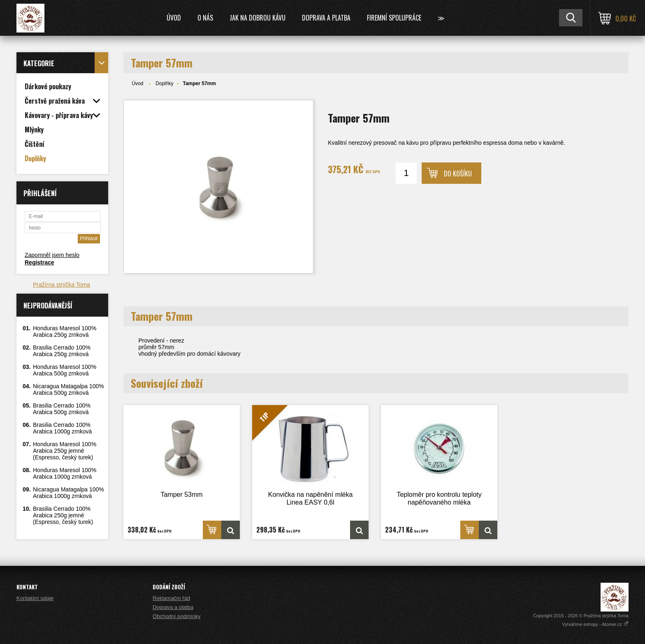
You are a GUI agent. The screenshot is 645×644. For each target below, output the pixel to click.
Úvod (174, 18)
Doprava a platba (326, 18)
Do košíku (458, 174)
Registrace (39, 262)
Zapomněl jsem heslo (52, 255)
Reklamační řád (171, 598)
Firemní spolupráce (394, 18)
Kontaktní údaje (35, 598)
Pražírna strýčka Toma (61, 285)
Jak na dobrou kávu (258, 18)
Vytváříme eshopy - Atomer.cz (595, 624)
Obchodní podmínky (176, 616)
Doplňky (164, 83)
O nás (205, 18)
